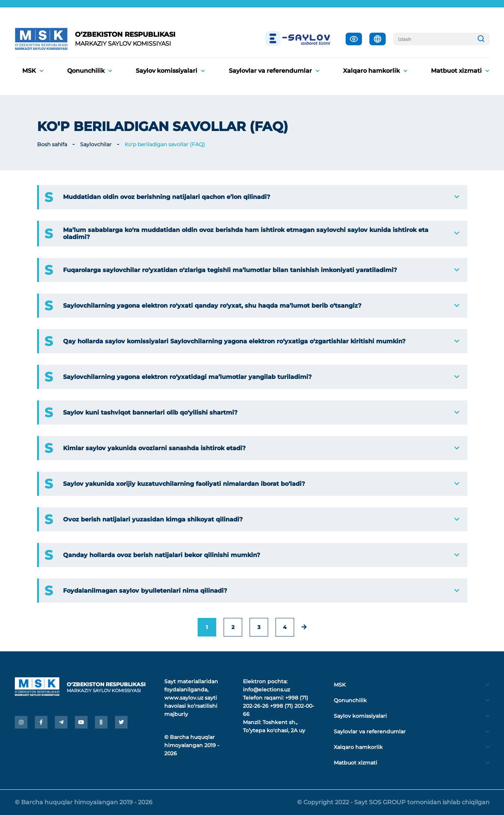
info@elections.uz (266, 690)
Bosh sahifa (52, 144)
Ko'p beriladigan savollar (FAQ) (165, 144)
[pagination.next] (304, 627)
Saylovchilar (96, 144)
